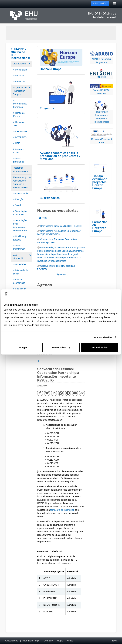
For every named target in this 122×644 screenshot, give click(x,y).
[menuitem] (22, 73)
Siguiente (61, 274)
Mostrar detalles (103, 337)
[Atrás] (38, 361)
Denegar (22, 347)
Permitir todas (100, 347)
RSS (43, 218)
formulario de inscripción (62, 510)
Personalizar (61, 347)
